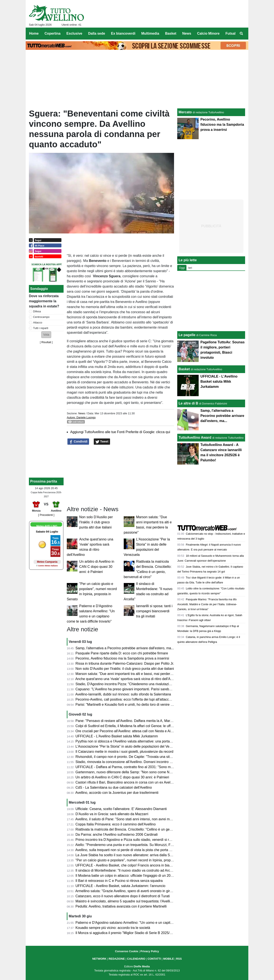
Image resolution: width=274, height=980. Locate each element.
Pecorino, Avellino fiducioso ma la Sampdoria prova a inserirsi (122, 658)
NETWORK (99, 959)
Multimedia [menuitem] (150, 33)
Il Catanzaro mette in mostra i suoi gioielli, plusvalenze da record (124, 752)
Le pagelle (187, 335)
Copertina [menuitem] (53, 33)
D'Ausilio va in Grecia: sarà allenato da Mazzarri (112, 814)
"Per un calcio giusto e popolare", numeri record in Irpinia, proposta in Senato (134, 860)
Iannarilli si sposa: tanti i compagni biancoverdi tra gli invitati (154, 611)
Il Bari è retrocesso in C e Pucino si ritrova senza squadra (119, 881)
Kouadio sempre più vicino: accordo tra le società (113, 928)
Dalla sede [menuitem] (97, 33)
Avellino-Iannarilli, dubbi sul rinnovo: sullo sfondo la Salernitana (123, 694)
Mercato (185, 112)
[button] (46, 335)
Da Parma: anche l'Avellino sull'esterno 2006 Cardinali (117, 835)
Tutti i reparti (41, 328)
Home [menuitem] (34, 33)
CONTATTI (154, 959)
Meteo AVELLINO (47, 526)
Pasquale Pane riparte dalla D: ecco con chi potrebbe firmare (122, 653)
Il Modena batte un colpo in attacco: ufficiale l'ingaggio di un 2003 (125, 876)
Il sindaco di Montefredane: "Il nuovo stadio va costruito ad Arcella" (126, 870)
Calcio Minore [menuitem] (208, 33)
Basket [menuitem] (171, 33)
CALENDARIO (136, 959)
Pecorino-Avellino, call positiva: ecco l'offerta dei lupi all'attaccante (126, 699)
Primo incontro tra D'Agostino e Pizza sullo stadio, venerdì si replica (127, 840)
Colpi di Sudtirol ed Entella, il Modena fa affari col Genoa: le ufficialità (128, 726)
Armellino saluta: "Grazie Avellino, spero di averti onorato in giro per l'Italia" (132, 891)
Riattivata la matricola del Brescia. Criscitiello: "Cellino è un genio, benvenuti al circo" (140, 829)
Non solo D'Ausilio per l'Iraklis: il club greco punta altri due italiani (96, 522)
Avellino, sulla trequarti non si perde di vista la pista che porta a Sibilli (128, 850)
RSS (179, 959)
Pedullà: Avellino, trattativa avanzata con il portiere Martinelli (121, 906)
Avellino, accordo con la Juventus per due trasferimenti (117, 793)
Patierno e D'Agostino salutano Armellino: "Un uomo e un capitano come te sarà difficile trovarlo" (149, 923)
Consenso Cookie (127, 951)
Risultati (46, 342)
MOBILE (168, 959)
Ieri (190, 268)
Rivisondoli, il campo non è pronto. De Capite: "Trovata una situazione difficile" (135, 757)
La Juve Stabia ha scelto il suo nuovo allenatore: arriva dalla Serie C (127, 855)
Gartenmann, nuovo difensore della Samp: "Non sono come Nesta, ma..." (131, 772)
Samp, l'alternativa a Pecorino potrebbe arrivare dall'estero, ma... (125, 648)
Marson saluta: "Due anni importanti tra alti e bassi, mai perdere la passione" (134, 674)
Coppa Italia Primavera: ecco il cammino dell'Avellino (116, 824)
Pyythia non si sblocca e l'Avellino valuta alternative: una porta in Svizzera (132, 741)
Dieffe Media (142, 966)
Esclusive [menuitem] (74, 33)
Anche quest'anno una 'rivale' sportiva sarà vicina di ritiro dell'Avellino (128, 679)
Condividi (78, 442)
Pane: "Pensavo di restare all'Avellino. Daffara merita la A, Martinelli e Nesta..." (135, 721)
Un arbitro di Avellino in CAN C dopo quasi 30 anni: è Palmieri (97, 567)
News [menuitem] (187, 33)
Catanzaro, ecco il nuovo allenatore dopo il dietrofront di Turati (123, 896)
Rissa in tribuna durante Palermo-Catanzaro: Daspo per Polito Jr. (125, 663)
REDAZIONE (117, 959)
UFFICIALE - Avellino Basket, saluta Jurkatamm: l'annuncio (121, 886)
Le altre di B (188, 403)
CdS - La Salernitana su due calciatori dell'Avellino (114, 787)
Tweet (102, 442)
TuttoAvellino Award (195, 438)
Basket (184, 369)
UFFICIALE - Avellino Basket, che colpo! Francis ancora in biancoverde (130, 865)
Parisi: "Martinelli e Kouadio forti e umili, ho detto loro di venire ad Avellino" (132, 705)
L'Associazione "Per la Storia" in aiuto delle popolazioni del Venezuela (129, 746)
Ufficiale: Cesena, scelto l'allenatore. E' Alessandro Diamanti (121, 809)
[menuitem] (241, 34)
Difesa (37, 311)
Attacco (38, 322)
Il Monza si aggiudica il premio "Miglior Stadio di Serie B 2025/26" (125, 933)
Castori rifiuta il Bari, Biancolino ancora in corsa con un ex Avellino (126, 782)
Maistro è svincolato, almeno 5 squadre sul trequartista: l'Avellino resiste (130, 901)
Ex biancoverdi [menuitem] (123, 33)
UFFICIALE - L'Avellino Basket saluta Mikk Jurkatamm (117, 736)
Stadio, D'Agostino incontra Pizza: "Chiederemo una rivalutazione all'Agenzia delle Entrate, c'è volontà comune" (160, 684)
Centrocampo (41, 317)
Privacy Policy (150, 951)
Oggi (182, 268)
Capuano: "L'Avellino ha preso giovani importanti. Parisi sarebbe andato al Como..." (139, 689)
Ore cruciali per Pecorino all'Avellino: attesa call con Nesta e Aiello (126, 731)
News (82, 413)
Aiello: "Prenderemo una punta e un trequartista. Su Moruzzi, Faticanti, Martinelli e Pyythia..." (146, 845)
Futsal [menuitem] (230, 33)
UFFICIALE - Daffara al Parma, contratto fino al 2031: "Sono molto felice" (131, 767)
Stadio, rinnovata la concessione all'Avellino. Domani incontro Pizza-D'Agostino (136, 762)
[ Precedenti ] (46, 515)
